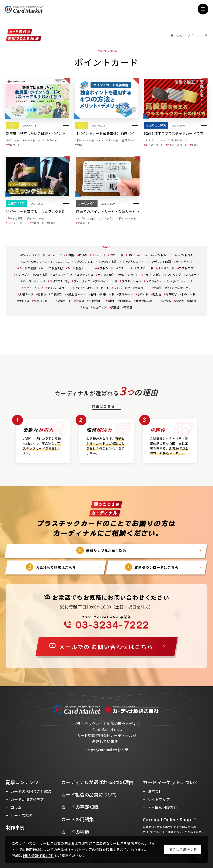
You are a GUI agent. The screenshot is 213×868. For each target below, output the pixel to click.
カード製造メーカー (80, 268)
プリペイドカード (106, 281)
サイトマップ (159, 799)
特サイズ (24, 301)
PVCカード (116, 255)
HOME (178, 36)
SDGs (131, 255)
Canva (26, 255)
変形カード (126, 294)
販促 (85, 307)
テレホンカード (129, 275)
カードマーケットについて (171, 782)
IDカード (55, 255)
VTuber (143, 255)
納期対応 (126, 301)
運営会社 (155, 791)
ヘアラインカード (157, 281)
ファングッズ (82, 281)
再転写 (42, 294)
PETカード (98, 255)
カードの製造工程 (52, 268)
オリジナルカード (133, 261)
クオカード (125, 268)
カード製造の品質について (89, 795)
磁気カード (64, 301)
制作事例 (15, 827)
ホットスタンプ (33, 288)
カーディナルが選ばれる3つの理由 (97, 782)
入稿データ (26, 294)
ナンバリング (173, 275)
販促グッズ (100, 307)
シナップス (23, 275)
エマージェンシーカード (38, 261)
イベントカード (162, 255)
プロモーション (131, 281)
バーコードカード (34, 281)
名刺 (93, 294)
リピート (104, 288)
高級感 (128, 307)
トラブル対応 (151, 275)
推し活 (157, 294)
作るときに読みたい (179, 288)
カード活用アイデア (27, 799)
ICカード (40, 255)
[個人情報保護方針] (38, 856)
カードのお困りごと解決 (31, 791)
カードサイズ (184, 261)
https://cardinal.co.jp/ (104, 750)
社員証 (80, 301)
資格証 (115, 307)
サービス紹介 (22, 815)
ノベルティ (192, 275)
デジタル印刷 (106, 275)
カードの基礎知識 (80, 807)
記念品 (167, 301)
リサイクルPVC (84, 288)
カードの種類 (28, 268)
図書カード (107, 294)
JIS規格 (70, 255)
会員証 (157, 288)
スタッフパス (85, 275)
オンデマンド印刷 (160, 261)
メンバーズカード (59, 288)
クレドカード (166, 268)
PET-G (83, 255)
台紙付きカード (76, 294)
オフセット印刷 (107, 261)
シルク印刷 (41, 275)
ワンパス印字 (122, 288)
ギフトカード (105, 268)
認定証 (192, 301)
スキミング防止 (62, 275)
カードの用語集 (77, 819)
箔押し (111, 301)
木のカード (188, 294)
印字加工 (56, 294)
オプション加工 (83, 261)
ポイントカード (182, 281)
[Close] (183, 850)
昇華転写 (171, 294)
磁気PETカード (43, 301)
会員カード (142, 288)
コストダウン (187, 268)
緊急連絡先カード (147, 301)
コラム (16, 807)
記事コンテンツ (22, 782)
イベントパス (185, 255)
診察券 (179, 301)
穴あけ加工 (96, 301)
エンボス (63, 261)
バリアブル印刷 (59, 281)
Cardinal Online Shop (167, 820)
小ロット (143, 294)
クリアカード (145, 268)
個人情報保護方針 (162, 807)
